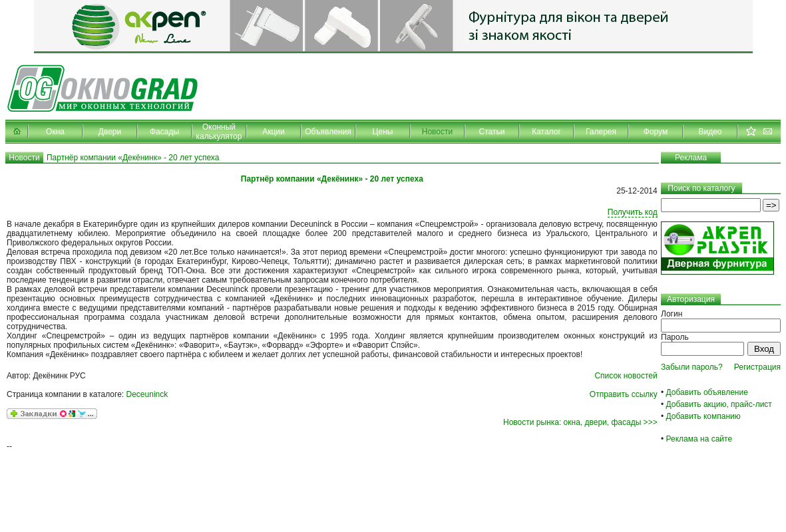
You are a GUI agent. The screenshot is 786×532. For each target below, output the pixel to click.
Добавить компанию (703, 416)
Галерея (601, 132)
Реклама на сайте (699, 439)
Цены (383, 132)
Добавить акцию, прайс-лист (719, 404)
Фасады (164, 132)
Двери (110, 132)
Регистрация (757, 367)
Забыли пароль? (692, 367)
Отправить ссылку (624, 394)
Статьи (492, 132)
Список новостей (626, 376)
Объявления (328, 132)
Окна (55, 132)
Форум (656, 132)
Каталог (546, 132)
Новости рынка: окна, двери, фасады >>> (580, 422)
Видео (710, 132)
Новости (437, 132)
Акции (274, 132)
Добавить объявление (707, 392)
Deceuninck (147, 394)
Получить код (633, 212)
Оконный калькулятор (219, 132)
